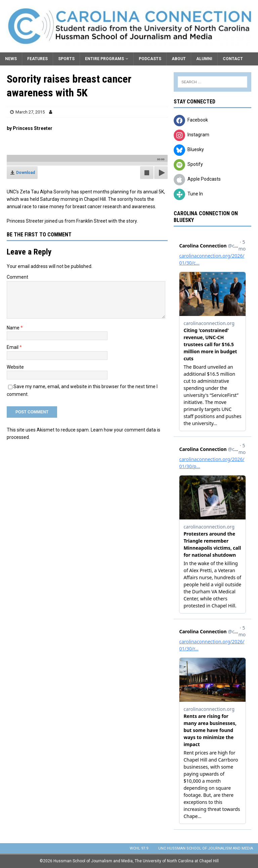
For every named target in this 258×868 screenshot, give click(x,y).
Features (37, 59)
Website (15, 367)
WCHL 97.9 (139, 848)
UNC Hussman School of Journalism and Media (206, 848)
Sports (66, 59)
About (179, 59)
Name (14, 328)
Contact (233, 59)
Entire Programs (104, 59)
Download (26, 173)
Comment (17, 277)
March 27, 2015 (30, 112)
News (11, 59)
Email (13, 347)
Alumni (204, 59)
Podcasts (150, 59)
